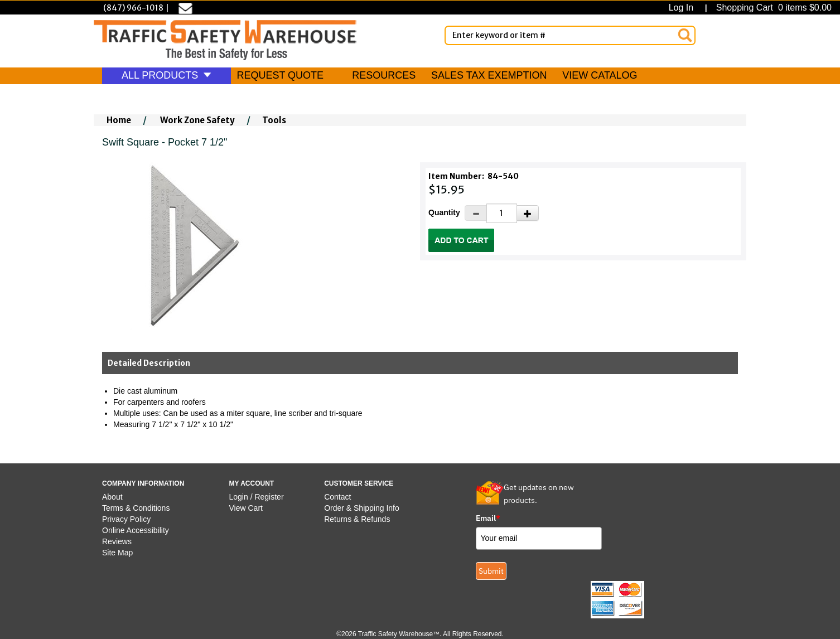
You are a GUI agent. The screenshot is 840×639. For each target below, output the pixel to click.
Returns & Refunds (357, 519)
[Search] (685, 35)
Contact (337, 497)
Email (488, 518)
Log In (684, 8)
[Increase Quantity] (528, 213)
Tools (274, 120)
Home (119, 120)
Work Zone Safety (197, 120)
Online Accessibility (136, 530)
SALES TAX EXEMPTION (489, 75)
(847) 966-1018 (133, 8)
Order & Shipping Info (362, 508)
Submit (491, 571)
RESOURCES (384, 75)
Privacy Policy (126, 519)
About (112, 497)
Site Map (117, 553)
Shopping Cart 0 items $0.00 (773, 8)
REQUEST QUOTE (280, 75)
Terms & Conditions (136, 508)
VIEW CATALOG (600, 75)
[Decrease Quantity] (476, 213)
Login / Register (257, 497)
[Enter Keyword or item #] (570, 35)
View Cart (246, 508)
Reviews (117, 541)
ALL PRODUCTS (166, 75)
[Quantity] (502, 213)
